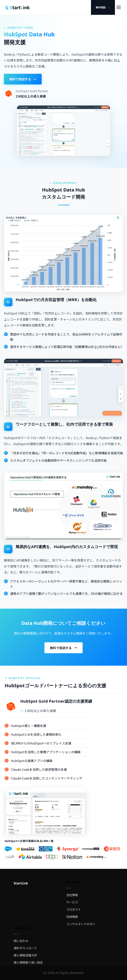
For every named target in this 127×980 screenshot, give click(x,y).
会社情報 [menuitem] (72, 895)
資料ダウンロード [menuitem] (25, 948)
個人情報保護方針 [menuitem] (25, 955)
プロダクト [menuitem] (74, 909)
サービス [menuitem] (72, 902)
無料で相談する (23, 79)
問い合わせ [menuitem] (21, 941)
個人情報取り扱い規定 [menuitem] (28, 962)
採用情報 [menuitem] (72, 917)
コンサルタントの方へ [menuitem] (81, 924)
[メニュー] (119, 7)
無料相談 (103, 7)
